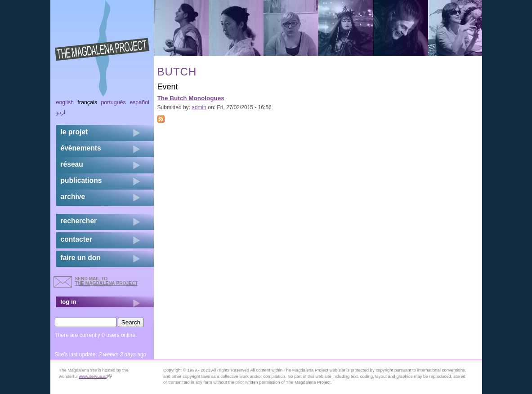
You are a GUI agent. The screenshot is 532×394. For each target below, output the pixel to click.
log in (69, 302)
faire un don (81, 258)
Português (113, 102)
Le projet (74, 132)
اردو (61, 112)
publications (81, 180)
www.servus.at (95, 376)
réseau (72, 164)
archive (73, 197)
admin (199, 107)
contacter (76, 239)
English (65, 102)
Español (139, 102)
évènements (81, 148)
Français (87, 102)
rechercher (79, 221)
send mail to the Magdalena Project (107, 281)
